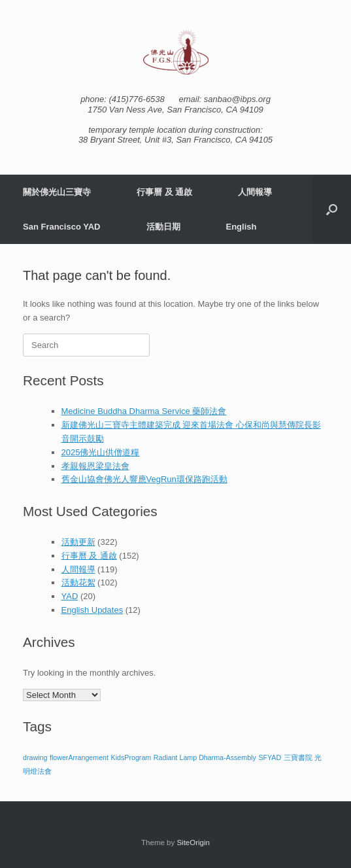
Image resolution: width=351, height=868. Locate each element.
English (242, 227)
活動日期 (163, 227)
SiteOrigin (193, 842)
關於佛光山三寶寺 (57, 192)
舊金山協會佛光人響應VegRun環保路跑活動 (144, 479)
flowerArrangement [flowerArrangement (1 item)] (79, 757)
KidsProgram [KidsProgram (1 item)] (131, 757)
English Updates (92, 610)
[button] (332, 209)
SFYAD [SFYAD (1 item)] (270, 757)
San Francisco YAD (62, 227)
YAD (70, 596)
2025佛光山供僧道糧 (101, 452)
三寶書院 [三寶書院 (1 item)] (298, 757)
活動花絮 (78, 582)
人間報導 (255, 192)
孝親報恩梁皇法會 (95, 466)
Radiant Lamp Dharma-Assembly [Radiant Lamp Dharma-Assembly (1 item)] (205, 757)
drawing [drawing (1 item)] (35, 757)
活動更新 (78, 542)
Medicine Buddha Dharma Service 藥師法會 (144, 411)
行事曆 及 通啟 (164, 192)
